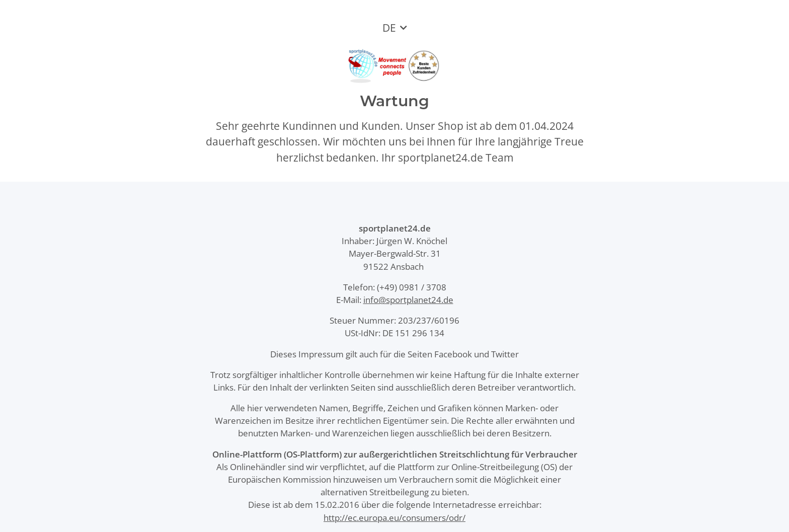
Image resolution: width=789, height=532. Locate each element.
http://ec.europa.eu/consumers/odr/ (395, 518)
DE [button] (389, 28)
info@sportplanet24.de (408, 300)
